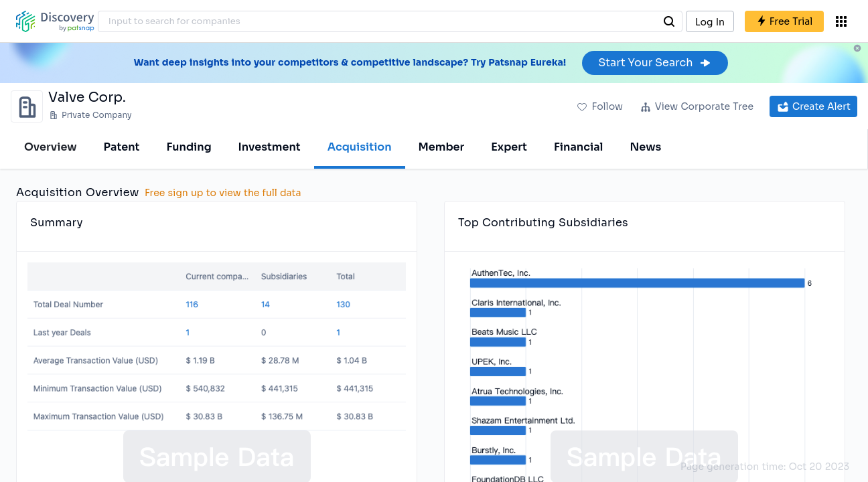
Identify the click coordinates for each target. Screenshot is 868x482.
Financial (578, 147)
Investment (270, 147)
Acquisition (360, 147)
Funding (189, 147)
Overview (51, 147)
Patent (122, 147)
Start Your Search (655, 63)
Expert (509, 147)
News (645, 147)
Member (442, 147)
